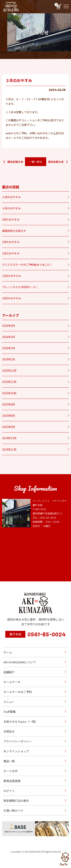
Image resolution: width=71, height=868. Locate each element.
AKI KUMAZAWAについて (20, 662)
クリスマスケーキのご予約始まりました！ (27, 265)
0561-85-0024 (46, 634)
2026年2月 (9, 348)
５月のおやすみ (11, 197)
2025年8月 (9, 416)
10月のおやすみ (12, 298)
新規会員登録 (12, 781)
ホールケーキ (12, 682)
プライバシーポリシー (18, 741)
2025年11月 (9, 382)
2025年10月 (9, 393)
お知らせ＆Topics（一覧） (21, 721)
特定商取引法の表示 (16, 801)
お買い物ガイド (13, 810)
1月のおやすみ (11, 253)
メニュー (9, 702)
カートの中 (11, 771)
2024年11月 (9, 449)
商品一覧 (9, 761)
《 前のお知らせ (13, 162)
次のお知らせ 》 (58, 162)
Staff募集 (10, 712)
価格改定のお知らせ (14, 231)
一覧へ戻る (36, 162)
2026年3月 (9, 337)
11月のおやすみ (12, 276)
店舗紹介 (9, 672)
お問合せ (9, 731)
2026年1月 (9, 359)
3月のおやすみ (11, 219)
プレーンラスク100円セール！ (20, 287)
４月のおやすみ (11, 208)
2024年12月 (9, 438)
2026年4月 (9, 326)
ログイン (9, 791)
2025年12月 (9, 370)
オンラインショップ (16, 751)
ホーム (8, 652)
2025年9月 (9, 404)
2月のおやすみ (11, 242)
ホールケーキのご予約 (18, 692)
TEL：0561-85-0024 (44, 518)
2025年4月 (9, 427)
